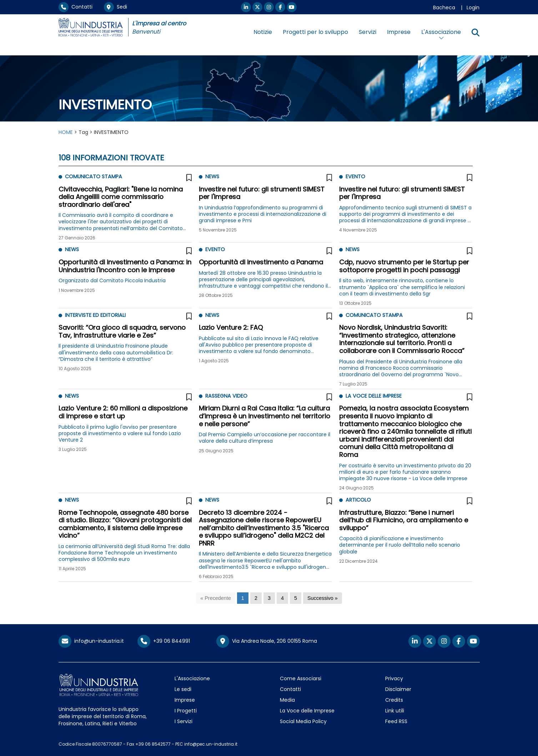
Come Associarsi (301, 678)
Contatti (76, 7)
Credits (394, 700)
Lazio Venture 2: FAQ (231, 327)
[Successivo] (323, 598)
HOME (66, 132)
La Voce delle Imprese (307, 711)
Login (473, 8)
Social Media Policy (303, 721)
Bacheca (444, 8)
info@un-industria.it (91, 641)
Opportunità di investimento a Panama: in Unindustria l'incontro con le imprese (125, 266)
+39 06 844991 (164, 641)
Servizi (368, 32)
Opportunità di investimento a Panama (261, 262)
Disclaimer (398, 689)
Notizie (263, 32)
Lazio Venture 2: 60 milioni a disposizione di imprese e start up (123, 412)
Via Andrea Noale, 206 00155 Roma (267, 641)
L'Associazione (192, 678)
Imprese (399, 32)
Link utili (395, 711)
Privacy (394, 678)
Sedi (115, 7)
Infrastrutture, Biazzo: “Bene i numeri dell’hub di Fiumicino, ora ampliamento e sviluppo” (404, 520)
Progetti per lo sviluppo (315, 32)
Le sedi (183, 689)
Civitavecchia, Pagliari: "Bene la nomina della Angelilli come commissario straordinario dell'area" (121, 197)
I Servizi (183, 721)
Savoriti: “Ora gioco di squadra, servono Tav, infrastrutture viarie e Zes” (122, 331)
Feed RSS (396, 721)
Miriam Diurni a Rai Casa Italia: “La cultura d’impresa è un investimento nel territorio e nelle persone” (265, 416)
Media (287, 700)
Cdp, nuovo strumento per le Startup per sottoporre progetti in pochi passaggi (404, 266)
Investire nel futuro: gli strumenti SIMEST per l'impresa (262, 193)
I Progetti (186, 711)
